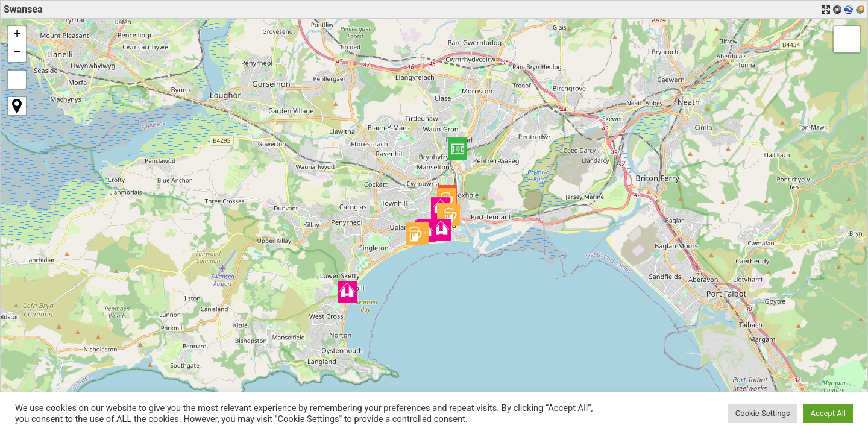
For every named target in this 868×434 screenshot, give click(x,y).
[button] (458, 149)
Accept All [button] (828, 413)
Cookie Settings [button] (763, 413)
